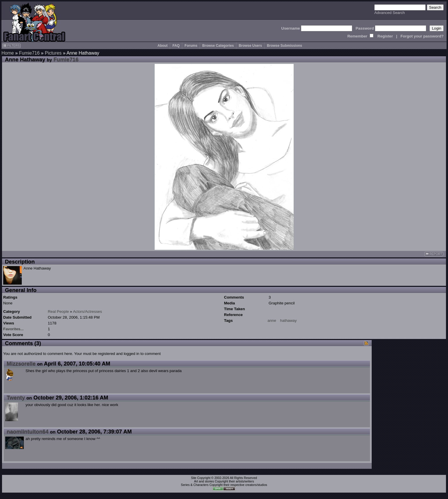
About (163, 46)
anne (272, 321)
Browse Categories (218, 46)
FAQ (176, 46)
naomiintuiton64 (28, 431)
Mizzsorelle (21, 364)
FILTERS (11, 46)
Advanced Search (390, 13)
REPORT (434, 254)
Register (385, 36)
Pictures (53, 53)
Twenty (16, 397)
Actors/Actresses (87, 312)
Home (8, 53)
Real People (58, 312)
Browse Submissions (284, 46)
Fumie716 (29, 53)
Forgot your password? (422, 36)
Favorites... (13, 329)
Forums (191, 46)
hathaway (288, 321)
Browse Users (250, 46)
